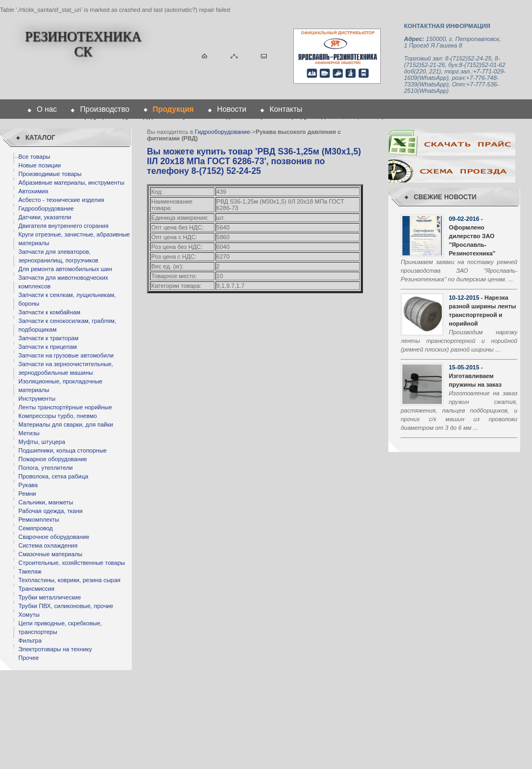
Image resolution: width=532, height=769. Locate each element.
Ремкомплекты (39, 520)
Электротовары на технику (55, 649)
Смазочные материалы (50, 554)
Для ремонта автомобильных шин (65, 269)
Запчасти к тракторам (48, 338)
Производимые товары (50, 174)
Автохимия (33, 191)
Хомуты (29, 615)
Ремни (27, 494)
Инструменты (37, 399)
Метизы (29, 433)
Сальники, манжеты (46, 502)
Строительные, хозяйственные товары (72, 563)
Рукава (28, 485)
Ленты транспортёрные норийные (65, 407)
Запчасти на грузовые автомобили (66, 355)
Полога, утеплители (46, 468)
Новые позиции (40, 165)
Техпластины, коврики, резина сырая (69, 580)
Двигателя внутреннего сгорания (63, 226)
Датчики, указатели (45, 217)
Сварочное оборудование (54, 537)
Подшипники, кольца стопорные (63, 450)
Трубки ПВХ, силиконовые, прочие (66, 606)
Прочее (29, 658)
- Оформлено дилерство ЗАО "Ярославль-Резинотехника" (472, 236)
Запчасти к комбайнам (49, 312)
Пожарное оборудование (53, 459)
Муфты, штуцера (42, 442)
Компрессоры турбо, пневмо (58, 416)
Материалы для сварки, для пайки (66, 424)
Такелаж (30, 571)
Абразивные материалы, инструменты (71, 183)
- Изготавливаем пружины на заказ (475, 376)
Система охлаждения (48, 545)
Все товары (34, 157)
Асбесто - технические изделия (61, 200)
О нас (47, 109)
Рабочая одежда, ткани (50, 511)
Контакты (286, 109)
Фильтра (30, 640)
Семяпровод (36, 528)
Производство (105, 109)
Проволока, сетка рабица (53, 476)
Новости (232, 109)
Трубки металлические (50, 597)
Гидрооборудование (46, 208)
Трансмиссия (36, 589)
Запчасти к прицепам (48, 347)
